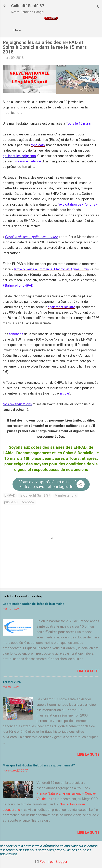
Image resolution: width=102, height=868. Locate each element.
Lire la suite (88, 672)
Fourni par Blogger (51, 862)
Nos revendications (17, 405)
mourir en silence (28, 162)
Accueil (36, 30)
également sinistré (61, 308)
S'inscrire (51, 18)
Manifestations (66, 496)
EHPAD (10, 496)
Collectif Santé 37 (28, 6)
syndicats (38, 146)
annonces (16, 335)
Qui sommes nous (60, 30)
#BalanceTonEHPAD (18, 286)
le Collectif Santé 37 (35, 496)
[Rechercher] (97, 7)
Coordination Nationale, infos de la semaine (33, 604)
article (64, 394)
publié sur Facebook (19, 503)
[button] (80, 486)
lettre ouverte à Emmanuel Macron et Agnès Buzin (51, 270)
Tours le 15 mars (78, 124)
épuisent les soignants (19, 157)
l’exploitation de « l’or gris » (78, 205)
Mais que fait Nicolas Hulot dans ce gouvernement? (39, 766)
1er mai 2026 (12, 683)
